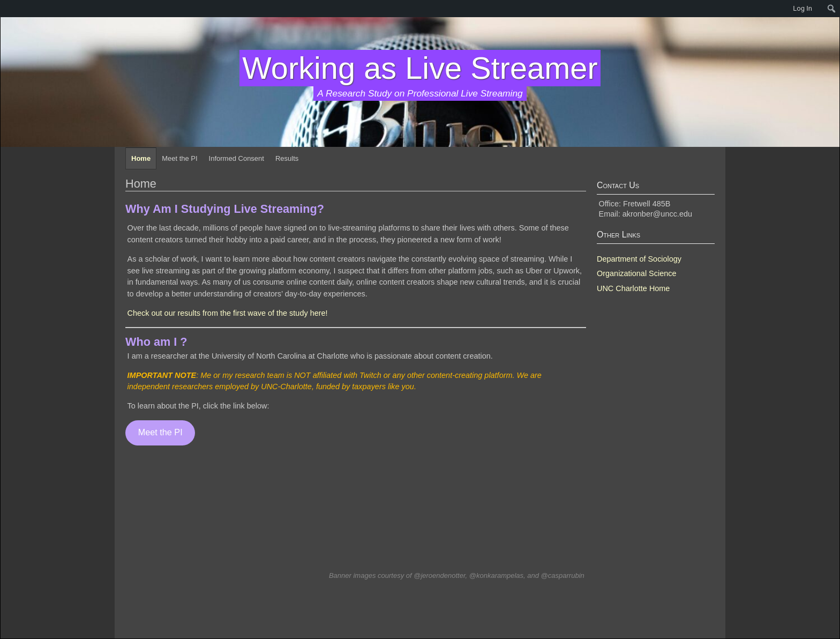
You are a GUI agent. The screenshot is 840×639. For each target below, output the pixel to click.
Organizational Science (636, 273)
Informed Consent (237, 158)
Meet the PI (179, 158)
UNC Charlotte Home (633, 288)
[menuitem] (5, 9)
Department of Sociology (639, 259)
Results (287, 158)
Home (141, 158)
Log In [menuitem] (802, 8)
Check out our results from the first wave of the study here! (228, 313)
